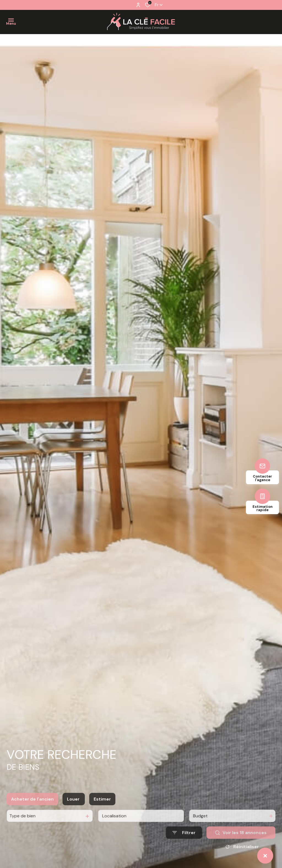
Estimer (102, 813)
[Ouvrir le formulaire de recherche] (184, 846)
